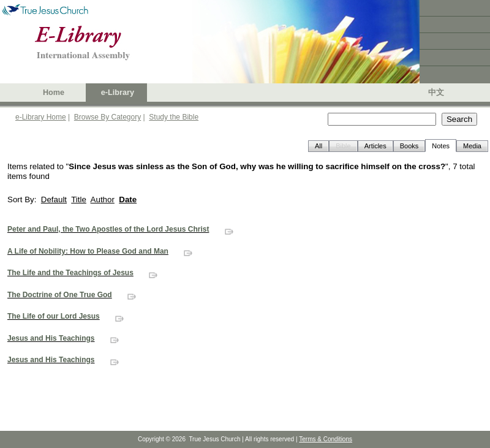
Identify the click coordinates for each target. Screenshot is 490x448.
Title (79, 199)
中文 (436, 93)
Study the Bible (174, 117)
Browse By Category (107, 117)
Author (103, 199)
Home (54, 93)
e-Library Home (41, 117)
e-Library (118, 93)
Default (54, 199)
